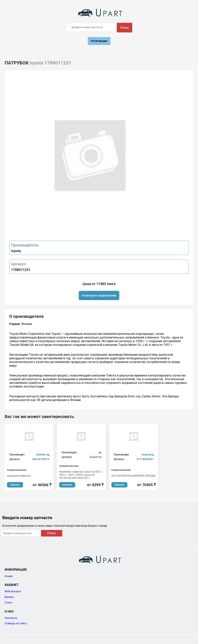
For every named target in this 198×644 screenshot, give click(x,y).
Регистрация (99, 41)
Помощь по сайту (16, 623)
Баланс (9, 597)
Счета (8, 603)
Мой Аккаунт (13, 591)
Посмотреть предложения (99, 295)
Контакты (11, 618)
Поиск (125, 28)
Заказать (15, 485)
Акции (9, 576)
